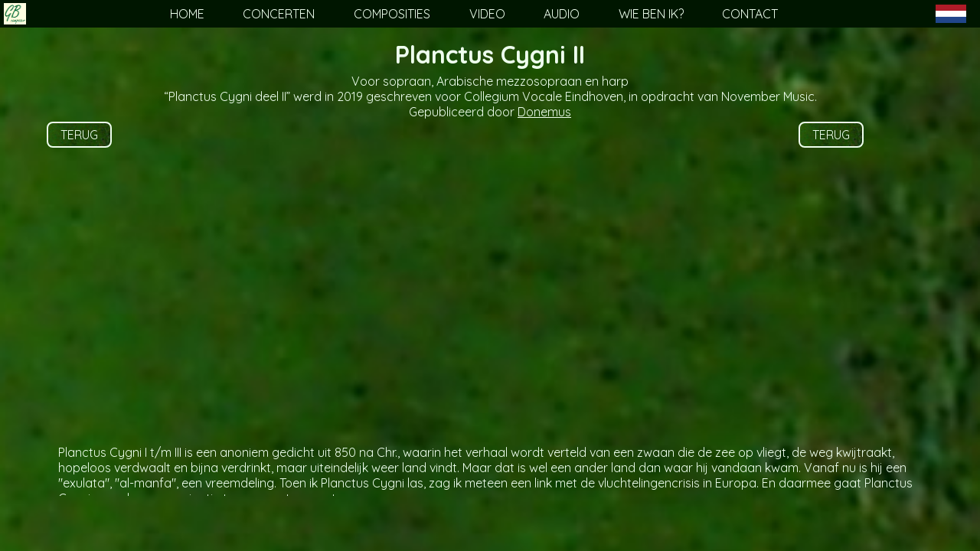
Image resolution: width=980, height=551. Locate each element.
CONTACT (750, 14)
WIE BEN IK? (651, 14)
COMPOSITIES (392, 14)
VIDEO (487, 14)
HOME (187, 14)
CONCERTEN (279, 14)
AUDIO (562, 14)
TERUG (79, 135)
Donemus (544, 112)
